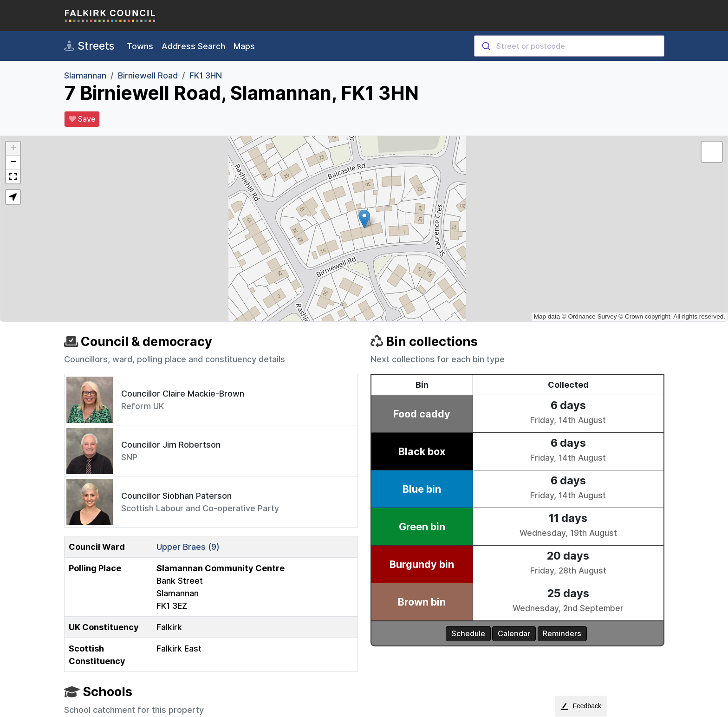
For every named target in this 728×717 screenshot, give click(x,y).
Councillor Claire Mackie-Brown (183, 394)
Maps (244, 46)
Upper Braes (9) (188, 547)
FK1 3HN (206, 75)
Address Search (193, 46)
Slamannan (85, 75)
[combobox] (569, 46)
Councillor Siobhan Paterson (176, 496)
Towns (140, 46)
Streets (89, 46)
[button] (364, 219)
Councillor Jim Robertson (171, 445)
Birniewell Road (148, 75)
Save (82, 119)
